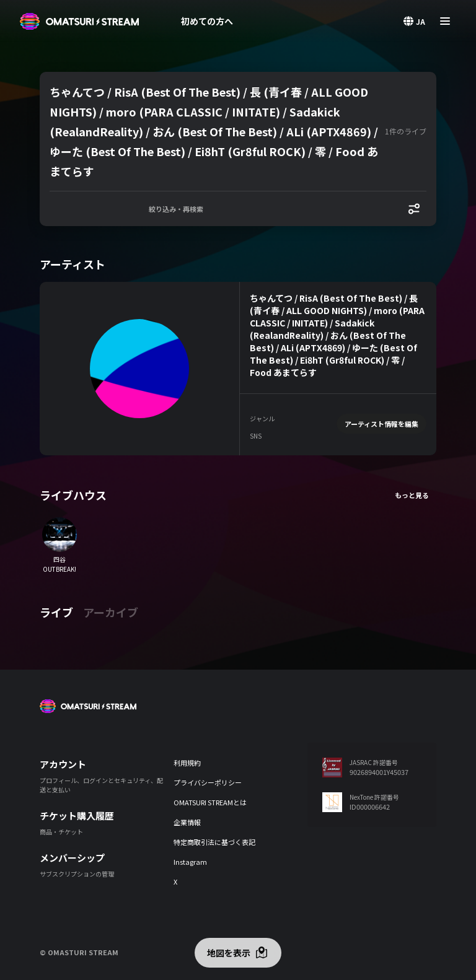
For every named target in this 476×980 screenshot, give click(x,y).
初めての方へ (207, 21)
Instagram (190, 862)
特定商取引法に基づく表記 (214, 842)
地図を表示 (229, 953)
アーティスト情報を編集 (381, 424)
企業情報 (187, 822)
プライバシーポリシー (208, 782)
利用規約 (187, 763)
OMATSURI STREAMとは (210, 802)
